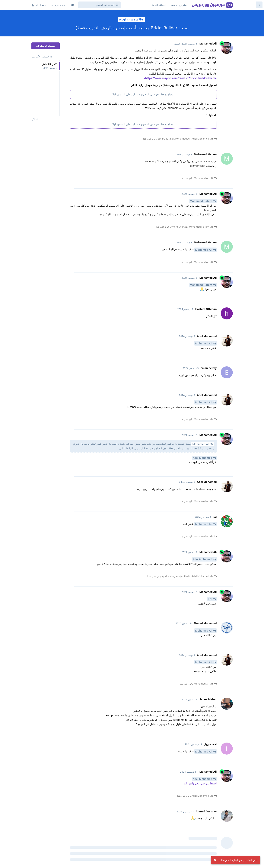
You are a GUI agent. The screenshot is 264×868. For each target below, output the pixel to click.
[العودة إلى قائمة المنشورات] (259, 5)
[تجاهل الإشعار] (215, 860)
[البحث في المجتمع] (99, 5)
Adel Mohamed (202, 458)
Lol (210, 599)
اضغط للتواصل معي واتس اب (200, 783)
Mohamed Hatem (201, 201)
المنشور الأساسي (42, 57)
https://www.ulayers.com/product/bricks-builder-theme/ (180, 78)
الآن (34, 119)
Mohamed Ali (204, 250)
